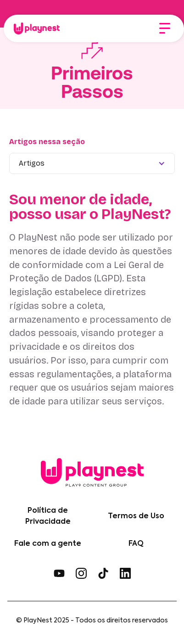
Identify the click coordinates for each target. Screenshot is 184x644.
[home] (34, 28)
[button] (165, 28)
